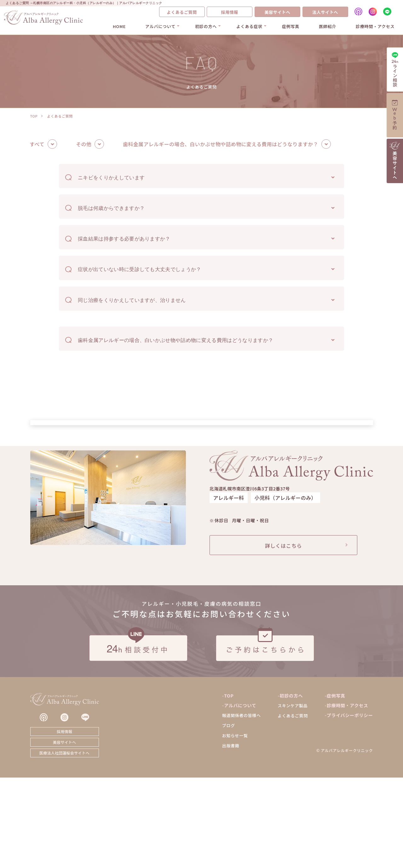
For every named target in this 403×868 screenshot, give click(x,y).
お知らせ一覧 (235, 826)
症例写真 (291, 26)
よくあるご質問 (182, 12)
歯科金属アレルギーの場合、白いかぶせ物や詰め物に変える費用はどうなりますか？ (221, 144)
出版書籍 (231, 836)
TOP (34, 116)
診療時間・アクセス (375, 26)
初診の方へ (206, 26)
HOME (119, 26)
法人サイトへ (325, 12)
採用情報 (230, 12)
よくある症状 (249, 26)
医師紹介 (328, 26)
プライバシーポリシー (350, 806)
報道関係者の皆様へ (242, 806)
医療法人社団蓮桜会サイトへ (64, 843)
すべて (37, 144)
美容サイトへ (277, 12)
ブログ (229, 816)
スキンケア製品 (293, 796)
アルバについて (160, 26)
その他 (84, 144)
